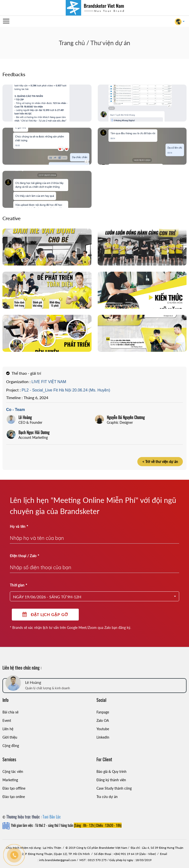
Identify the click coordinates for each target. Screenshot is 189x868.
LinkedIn (103, 737)
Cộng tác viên (13, 771)
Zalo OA (103, 720)
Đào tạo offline (14, 788)
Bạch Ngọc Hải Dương (34, 432)
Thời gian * (18, 585)
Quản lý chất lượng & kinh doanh (47, 688)
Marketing (10, 780)
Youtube (103, 729)
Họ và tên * (19, 526)
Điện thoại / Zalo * (24, 556)
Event (7, 720)
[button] (94, 596)
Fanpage (103, 712)
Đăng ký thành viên (111, 780)
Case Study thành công (114, 788)
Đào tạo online (14, 797)
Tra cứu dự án (107, 797)
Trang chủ (72, 43)
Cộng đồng (11, 746)
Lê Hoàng (25, 417)
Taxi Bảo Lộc (52, 817)
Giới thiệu (10, 737)
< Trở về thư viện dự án (160, 462)
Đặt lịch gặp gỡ (45, 614)
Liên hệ (8, 729)
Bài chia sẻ (10, 712)
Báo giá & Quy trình (111, 771)
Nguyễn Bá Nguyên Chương (126, 417)
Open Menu (6, 21)
